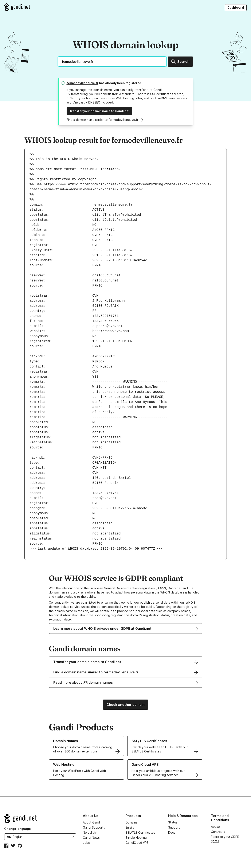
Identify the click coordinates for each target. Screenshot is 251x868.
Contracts (218, 832)
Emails (130, 827)
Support (174, 827)
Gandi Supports (94, 827)
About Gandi (92, 822)
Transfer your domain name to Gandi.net (99, 111)
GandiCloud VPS (137, 843)
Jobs (86, 843)
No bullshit (90, 832)
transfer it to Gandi (148, 90)
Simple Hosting (136, 838)
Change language (17, 829)
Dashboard (236, 7)
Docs (172, 832)
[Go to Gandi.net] (17, 7)
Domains (132, 822)
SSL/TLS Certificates (140, 832)
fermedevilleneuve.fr (83, 83)
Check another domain (125, 705)
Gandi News (91, 838)
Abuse (215, 827)
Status (173, 822)
